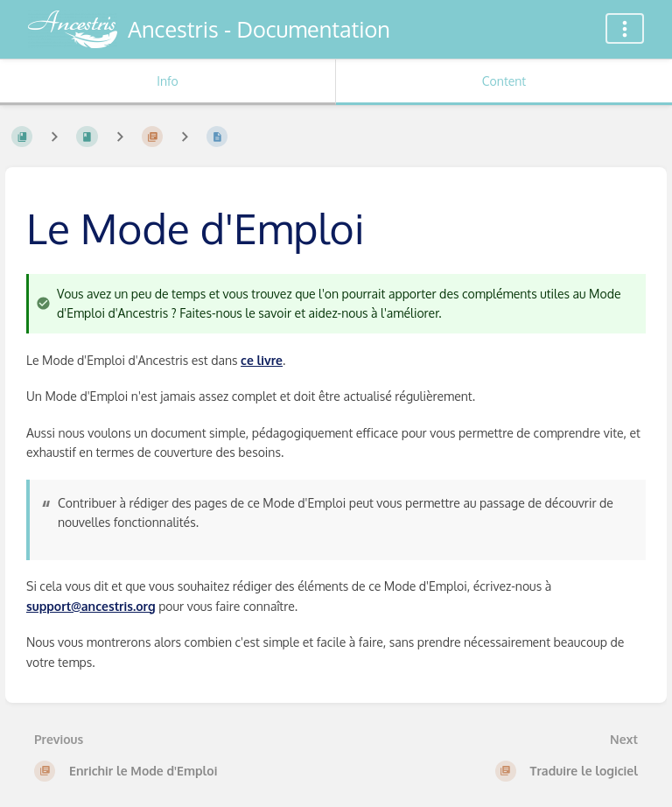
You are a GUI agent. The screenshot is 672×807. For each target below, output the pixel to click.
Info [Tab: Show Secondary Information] (168, 81)
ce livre (262, 360)
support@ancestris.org (91, 606)
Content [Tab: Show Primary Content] (504, 81)
